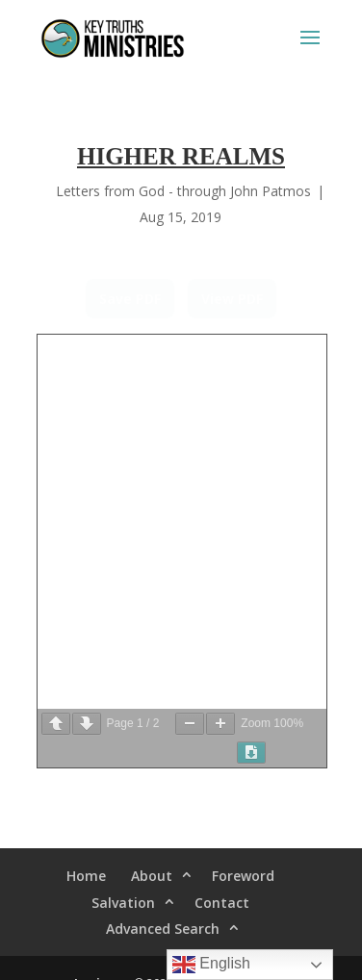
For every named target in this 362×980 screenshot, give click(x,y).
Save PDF (130, 299)
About (152, 876)
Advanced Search (163, 929)
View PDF (232, 299)
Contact (222, 903)
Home (86, 876)
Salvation (123, 903)
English (211, 965)
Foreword (243, 876)
